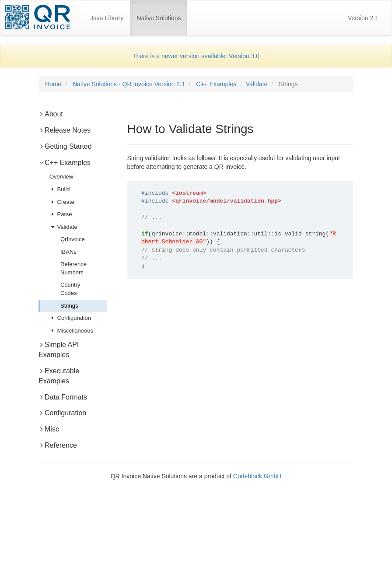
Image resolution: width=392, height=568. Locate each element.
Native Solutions (162, 14)
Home (53, 84)
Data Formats (63, 397)
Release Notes (65, 130)
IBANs (68, 252)
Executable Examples (59, 376)
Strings (69, 306)
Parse (61, 214)
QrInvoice (73, 239)
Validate (257, 84)
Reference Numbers (73, 268)
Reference (58, 445)
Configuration (70, 318)
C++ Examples (216, 84)
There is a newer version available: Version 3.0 (196, 56)
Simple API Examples (59, 350)
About (51, 114)
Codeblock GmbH (257, 476)
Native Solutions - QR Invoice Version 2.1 (129, 84)
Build (60, 189)
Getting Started (65, 146)
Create (62, 202)
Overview (61, 177)
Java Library (107, 18)
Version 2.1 (363, 18)
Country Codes (70, 289)
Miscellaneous (71, 331)
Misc (49, 429)
